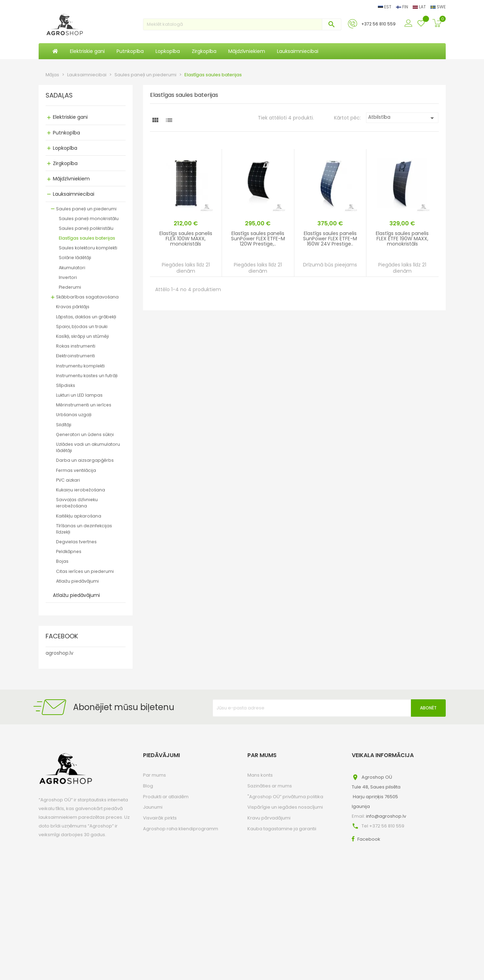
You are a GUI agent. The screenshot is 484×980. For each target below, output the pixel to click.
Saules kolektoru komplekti (88, 248)
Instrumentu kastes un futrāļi (87, 376)
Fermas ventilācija (76, 470)
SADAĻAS (59, 96)
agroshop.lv (59, 653)
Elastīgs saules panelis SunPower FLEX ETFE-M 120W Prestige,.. (258, 239)
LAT (420, 7)
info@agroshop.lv (386, 816)
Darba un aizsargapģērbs (85, 460)
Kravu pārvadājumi (269, 818)
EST (385, 7)
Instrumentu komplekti (80, 366)
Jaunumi (153, 807)
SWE (438, 7)
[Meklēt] (242, 24)
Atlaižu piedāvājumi (77, 581)
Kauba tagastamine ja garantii (282, 829)
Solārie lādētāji (75, 258)
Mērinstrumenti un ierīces (84, 405)
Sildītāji (64, 425)
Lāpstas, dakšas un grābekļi (86, 317)
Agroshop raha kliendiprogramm (181, 829)
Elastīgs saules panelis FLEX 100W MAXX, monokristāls (186, 239)
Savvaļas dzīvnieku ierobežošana (77, 503)
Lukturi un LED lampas (79, 395)
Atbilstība (402, 118)
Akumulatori (72, 268)
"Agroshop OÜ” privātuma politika (285, 797)
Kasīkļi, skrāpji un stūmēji (82, 336)
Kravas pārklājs (73, 307)
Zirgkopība (65, 163)
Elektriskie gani (70, 117)
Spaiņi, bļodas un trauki (82, 326)
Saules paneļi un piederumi (86, 209)
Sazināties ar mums (270, 786)
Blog (148, 786)
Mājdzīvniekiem (71, 179)
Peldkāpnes (69, 551)
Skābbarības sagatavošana (87, 297)
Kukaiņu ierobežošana (81, 490)
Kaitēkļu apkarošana (79, 516)
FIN (403, 7)
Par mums (154, 775)
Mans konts (260, 775)
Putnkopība (66, 133)
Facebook (369, 839)
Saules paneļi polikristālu (86, 228)
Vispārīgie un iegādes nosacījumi (285, 807)
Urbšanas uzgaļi (74, 415)
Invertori (68, 277)
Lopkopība (65, 148)
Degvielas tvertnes (76, 542)
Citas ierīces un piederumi (85, 571)
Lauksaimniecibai (74, 194)
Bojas (62, 561)
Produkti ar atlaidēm (166, 797)
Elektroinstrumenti (76, 356)
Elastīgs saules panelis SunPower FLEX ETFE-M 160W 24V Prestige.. (330, 239)
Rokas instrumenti (76, 346)
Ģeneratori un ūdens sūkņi (85, 434)
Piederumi (70, 287)
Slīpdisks (66, 385)
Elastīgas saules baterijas (87, 238)
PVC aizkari (68, 480)
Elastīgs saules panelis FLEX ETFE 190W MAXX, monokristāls (402, 239)
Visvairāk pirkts (160, 818)
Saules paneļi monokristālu (89, 219)
